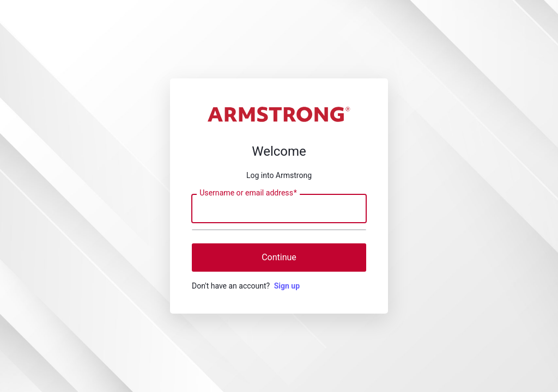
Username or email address (248, 193)
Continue (279, 257)
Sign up (287, 286)
